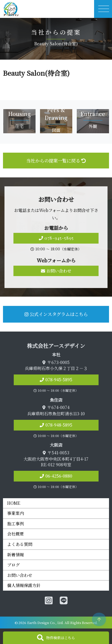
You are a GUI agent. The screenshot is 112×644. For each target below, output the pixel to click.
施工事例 (16, 524)
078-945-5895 (56, 238)
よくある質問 (20, 544)
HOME (14, 503)
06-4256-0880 (59, 476)
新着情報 (16, 555)
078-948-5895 (59, 425)
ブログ (13, 565)
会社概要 (16, 534)
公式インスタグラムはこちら (56, 314)
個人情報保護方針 (24, 585)
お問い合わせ (56, 271)
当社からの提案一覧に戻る (56, 160)
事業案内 (16, 513)
